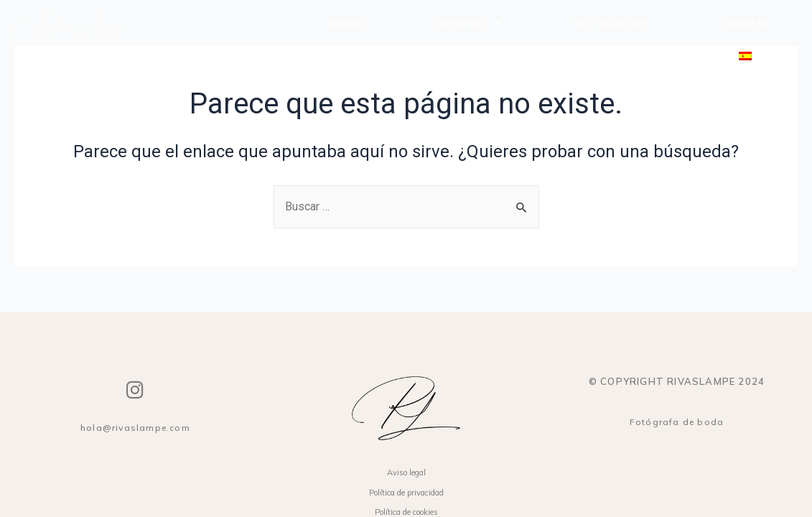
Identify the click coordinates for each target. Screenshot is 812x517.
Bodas (347, 23)
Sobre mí (745, 23)
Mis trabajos (611, 23)
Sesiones (469, 24)
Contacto (634, 56)
